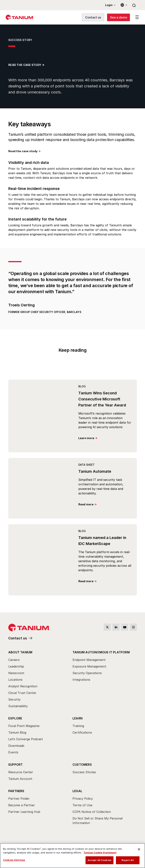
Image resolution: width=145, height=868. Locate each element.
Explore (15, 718)
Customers (82, 765)
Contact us (18, 638)
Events (13, 752)
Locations (15, 680)
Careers (14, 660)
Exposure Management (89, 666)
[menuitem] (40, 680)
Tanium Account (20, 779)
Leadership (16, 666)
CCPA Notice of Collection (92, 812)
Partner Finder (19, 799)
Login (109, 5)
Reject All (128, 860)
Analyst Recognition (23, 686)
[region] (72, 856)
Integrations (81, 680)
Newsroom (16, 673)
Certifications (82, 732)
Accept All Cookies (99, 860)
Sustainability (18, 706)
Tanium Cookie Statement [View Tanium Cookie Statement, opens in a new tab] (100, 853)
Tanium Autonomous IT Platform (101, 652)
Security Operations (87, 673)
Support (15, 765)
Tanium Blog (17, 732)
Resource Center (21, 772)
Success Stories (84, 772)
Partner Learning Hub (24, 812)
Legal (77, 791)
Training (78, 726)
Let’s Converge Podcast (26, 739)
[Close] (139, 849)
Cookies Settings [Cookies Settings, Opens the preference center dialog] (14, 860)
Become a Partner (22, 805)
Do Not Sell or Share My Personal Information (98, 821)
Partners (16, 791)
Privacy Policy (83, 799)
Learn (78, 718)
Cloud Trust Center (22, 693)
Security (14, 699)
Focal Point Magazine (24, 726)
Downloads (16, 746)
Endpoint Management (89, 660)
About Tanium (20, 652)
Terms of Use (82, 805)
